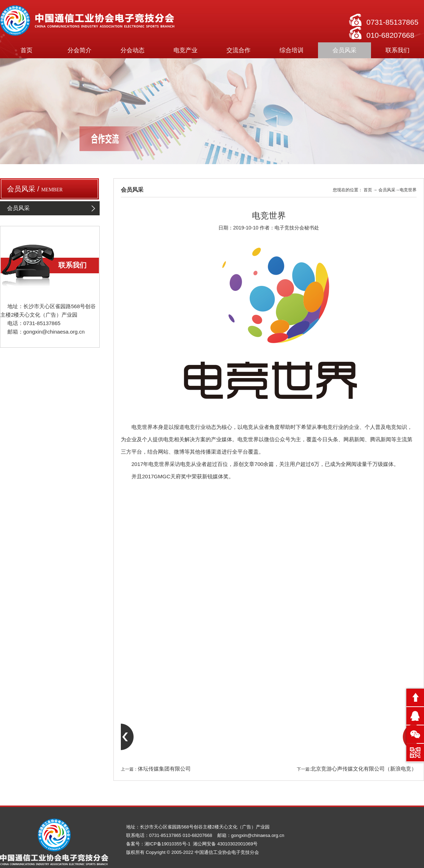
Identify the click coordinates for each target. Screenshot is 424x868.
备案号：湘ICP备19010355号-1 (159, 844)
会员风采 (344, 50)
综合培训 (291, 50)
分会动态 (132, 50)
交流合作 (238, 50)
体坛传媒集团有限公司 (164, 769)
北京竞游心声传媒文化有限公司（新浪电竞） (364, 769)
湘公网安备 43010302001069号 (225, 844)
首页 (26, 50)
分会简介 (79, 50)
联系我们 (397, 50)
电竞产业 (185, 50)
